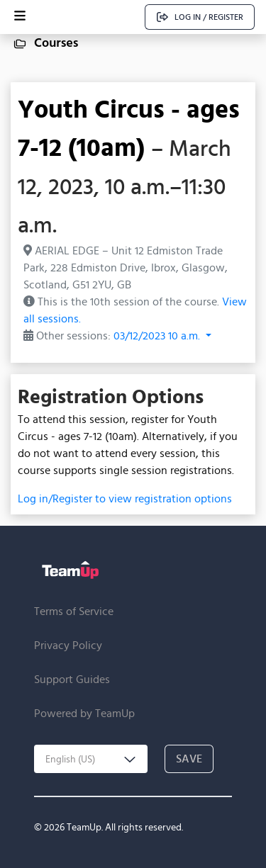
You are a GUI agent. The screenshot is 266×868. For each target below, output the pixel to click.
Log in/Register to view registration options (125, 498)
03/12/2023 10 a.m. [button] (158, 336)
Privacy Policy (68, 645)
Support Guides (72, 679)
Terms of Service (74, 611)
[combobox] (91, 759)
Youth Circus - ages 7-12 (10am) (129, 128)
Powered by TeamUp (84, 713)
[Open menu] (20, 17)
